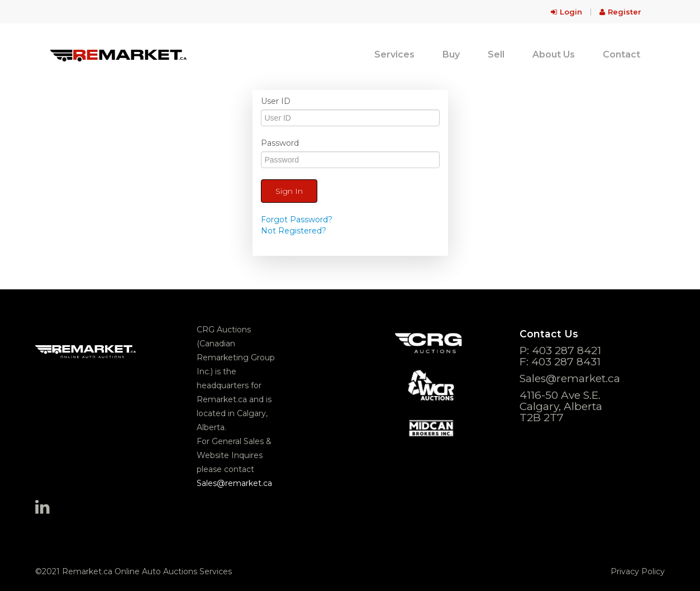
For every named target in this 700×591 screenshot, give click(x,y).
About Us (554, 54)
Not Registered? (294, 231)
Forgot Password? (297, 220)
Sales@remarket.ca (234, 483)
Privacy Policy (638, 571)
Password (280, 143)
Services (394, 54)
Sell (496, 54)
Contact (622, 54)
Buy (451, 54)
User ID (276, 101)
